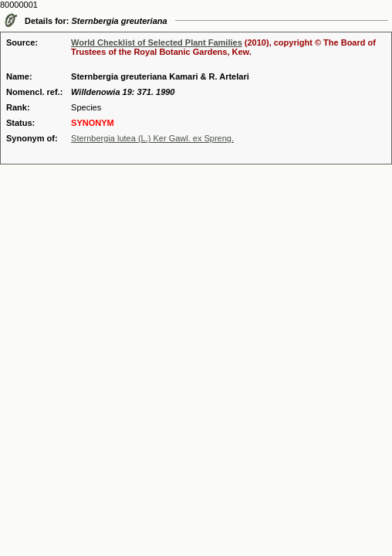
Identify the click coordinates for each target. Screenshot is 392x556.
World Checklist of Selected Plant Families (157, 42)
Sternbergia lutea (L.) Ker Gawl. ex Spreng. (152, 138)
